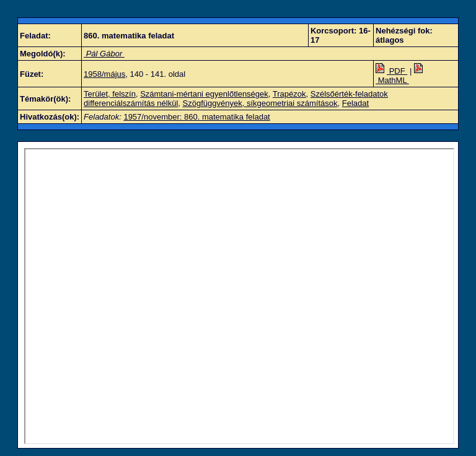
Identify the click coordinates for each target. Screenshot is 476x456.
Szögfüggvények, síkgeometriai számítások (260, 103)
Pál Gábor (104, 54)
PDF (391, 71)
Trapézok (289, 94)
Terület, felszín (110, 94)
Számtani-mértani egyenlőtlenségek (204, 94)
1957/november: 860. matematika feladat (196, 117)
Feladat (355, 103)
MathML (400, 76)
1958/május (104, 74)
